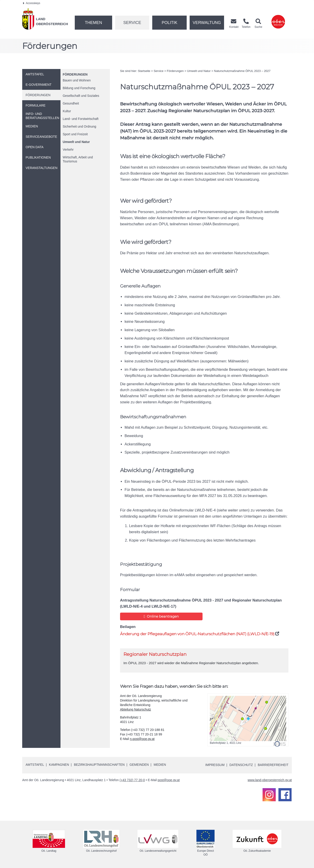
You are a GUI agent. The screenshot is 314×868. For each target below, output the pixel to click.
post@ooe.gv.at (169, 780)
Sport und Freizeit (75, 134)
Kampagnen (59, 765)
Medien (160, 765)
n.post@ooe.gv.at (142, 739)
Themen (93, 23)
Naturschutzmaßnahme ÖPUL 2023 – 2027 (242, 71)
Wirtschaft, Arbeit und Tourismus (78, 159)
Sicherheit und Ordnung (80, 126)
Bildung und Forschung (79, 88)
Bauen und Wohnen (77, 80)
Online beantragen (161, 616)
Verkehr (68, 150)
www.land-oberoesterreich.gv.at (270, 780)
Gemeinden (139, 765)
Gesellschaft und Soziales (81, 96)
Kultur (67, 111)
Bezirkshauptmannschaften (99, 765)
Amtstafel (35, 765)
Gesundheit (71, 103)
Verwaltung (207, 23)
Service (132, 23)
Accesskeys (32, 3)
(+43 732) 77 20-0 (132, 780)
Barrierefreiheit (273, 765)
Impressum (215, 765)
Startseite (144, 71)
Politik (170, 23)
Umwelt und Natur (76, 142)
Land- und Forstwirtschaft (81, 119)
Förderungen (75, 74)
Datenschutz (241, 765)
